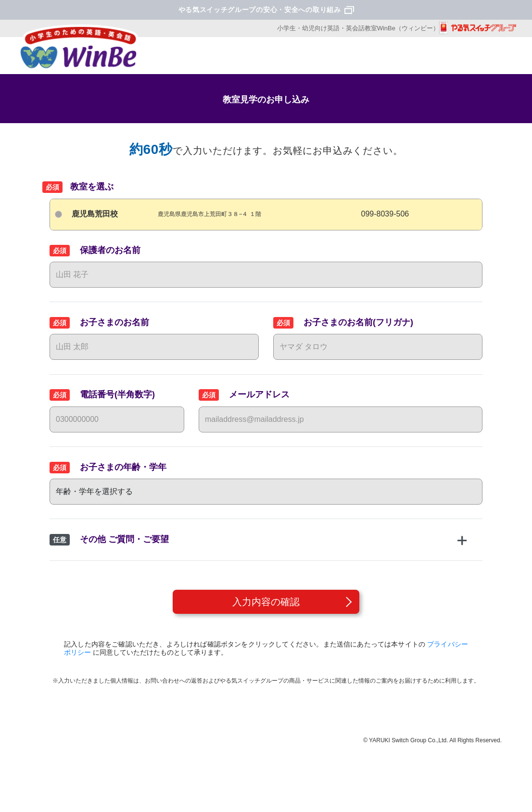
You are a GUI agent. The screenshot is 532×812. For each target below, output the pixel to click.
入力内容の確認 (266, 602)
